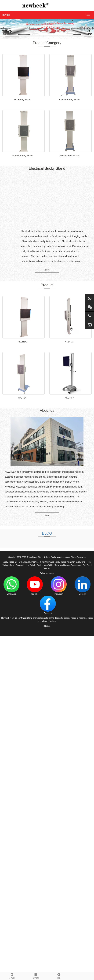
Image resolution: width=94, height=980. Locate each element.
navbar (6, 15)
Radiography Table (45, 565)
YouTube (35, 586)
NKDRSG (22, 342)
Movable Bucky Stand (69, 156)
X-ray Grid (81, 562)
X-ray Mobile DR (11, 562)
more (47, 270)
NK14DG (69, 342)
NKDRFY (69, 398)
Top (59, 976)
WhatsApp (11, 586)
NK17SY (22, 398)
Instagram (59, 586)
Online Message (47, 573)
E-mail (12, 976)
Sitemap (47, 626)
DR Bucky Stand (22, 100)
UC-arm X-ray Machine (29, 562)
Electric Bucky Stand (69, 100)
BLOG (47, 533)
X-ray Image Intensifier (65, 562)
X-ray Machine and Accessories (68, 565)
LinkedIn (83, 586)
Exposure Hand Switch (26, 565)
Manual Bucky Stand (22, 156)
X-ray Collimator (47, 562)
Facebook (48, 605)
